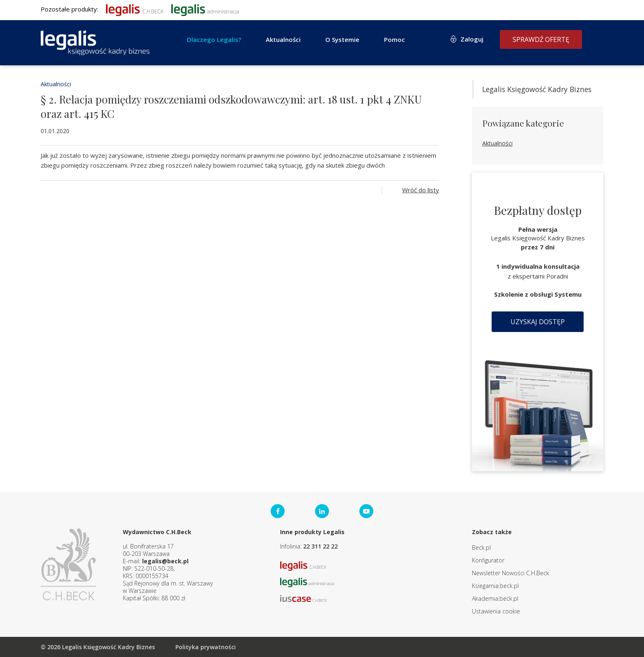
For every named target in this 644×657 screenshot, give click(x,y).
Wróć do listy (421, 190)
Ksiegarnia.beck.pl (495, 586)
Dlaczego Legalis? (214, 39)
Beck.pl (481, 547)
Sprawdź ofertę (541, 39)
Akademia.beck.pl (495, 598)
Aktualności (283, 39)
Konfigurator (488, 560)
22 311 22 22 (320, 546)
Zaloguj (472, 39)
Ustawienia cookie (496, 611)
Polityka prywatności (206, 647)
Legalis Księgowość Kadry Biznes (537, 89)
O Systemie (342, 39)
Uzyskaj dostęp (538, 322)
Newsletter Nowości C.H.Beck (511, 573)
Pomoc (394, 39)
